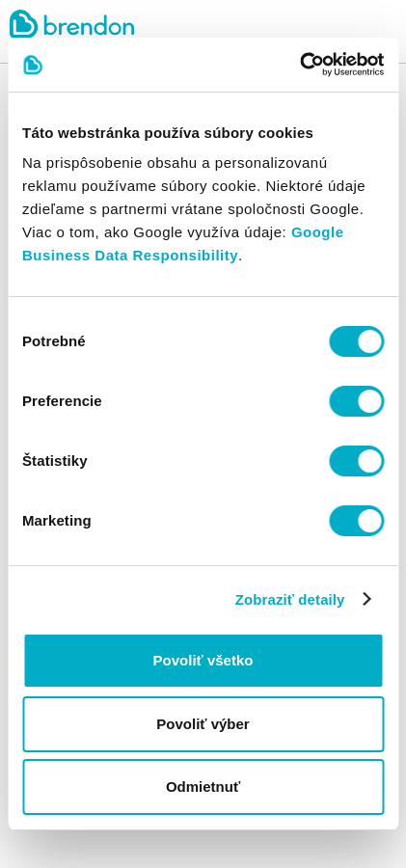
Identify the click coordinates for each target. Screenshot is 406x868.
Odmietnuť (203, 787)
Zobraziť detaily (290, 599)
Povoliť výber (203, 724)
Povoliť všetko (203, 660)
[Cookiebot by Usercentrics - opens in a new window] (299, 65)
